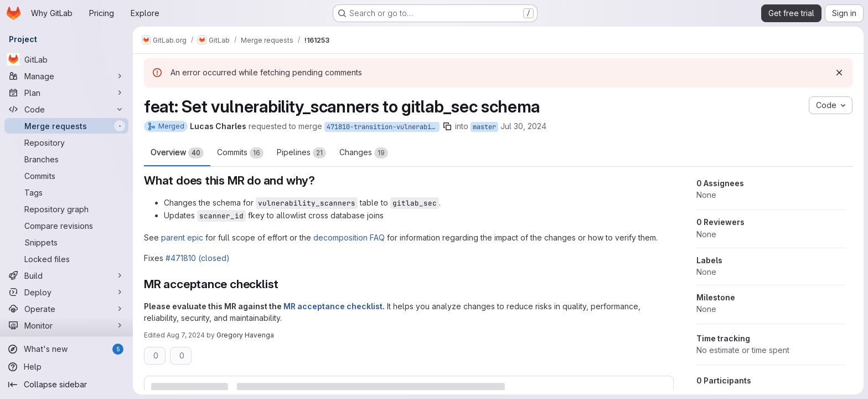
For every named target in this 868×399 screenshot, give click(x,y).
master (484, 127)
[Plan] (66, 93)
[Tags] (66, 192)
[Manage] (66, 76)
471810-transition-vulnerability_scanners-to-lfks (383, 127)
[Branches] (66, 159)
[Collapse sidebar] (66, 385)
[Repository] (66, 142)
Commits (240, 153)
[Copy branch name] (447, 126)
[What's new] (66, 349)
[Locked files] (66, 259)
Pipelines (301, 153)
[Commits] (66, 176)
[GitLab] (66, 59)
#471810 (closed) (198, 258)
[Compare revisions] (66, 226)
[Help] (66, 367)
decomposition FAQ (349, 237)
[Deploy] (66, 292)
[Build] (66, 275)
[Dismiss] (839, 73)
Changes (364, 153)
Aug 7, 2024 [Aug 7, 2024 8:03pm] (186, 335)
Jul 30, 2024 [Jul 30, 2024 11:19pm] (523, 126)
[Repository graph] (66, 209)
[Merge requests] (66, 126)
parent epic (182, 237)
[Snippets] (66, 242)
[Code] (66, 109)
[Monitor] (66, 325)
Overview (177, 153)
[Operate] (66, 309)
